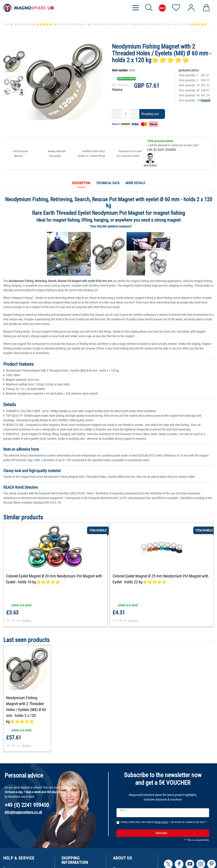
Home (6, 24)
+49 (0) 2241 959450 (161, 150)
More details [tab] (135, 183)
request (206, 100)
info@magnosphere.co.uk (23, 812)
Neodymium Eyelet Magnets (72, 24)
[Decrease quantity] (116, 114)
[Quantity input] (126, 114)
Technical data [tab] (108, 183)
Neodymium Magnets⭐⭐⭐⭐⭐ (33, 24)
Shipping (117, 90)
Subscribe (181, 833)
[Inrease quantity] (135, 114)
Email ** (123, 810)
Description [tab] (81, 183)
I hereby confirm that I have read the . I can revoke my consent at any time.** (163, 822)
